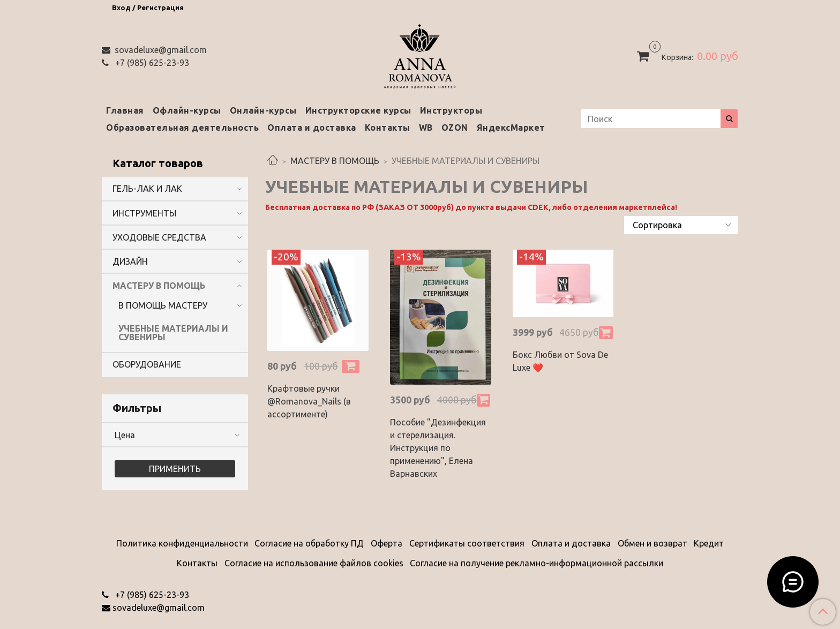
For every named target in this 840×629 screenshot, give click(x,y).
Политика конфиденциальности (182, 543)
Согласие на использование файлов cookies (314, 563)
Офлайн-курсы (187, 110)
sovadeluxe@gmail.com (160, 50)
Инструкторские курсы (358, 110)
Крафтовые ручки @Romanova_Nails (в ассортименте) (309, 401)
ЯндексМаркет (511, 128)
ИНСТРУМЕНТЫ (144, 213)
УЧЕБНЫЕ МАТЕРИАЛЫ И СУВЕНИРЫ (173, 333)
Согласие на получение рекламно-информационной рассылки (537, 563)
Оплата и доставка (312, 128)
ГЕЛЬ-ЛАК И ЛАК (147, 189)
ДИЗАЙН (130, 261)
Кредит (709, 543)
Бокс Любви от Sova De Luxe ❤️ (560, 361)
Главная (125, 110)
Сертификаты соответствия (467, 543)
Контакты (388, 128)
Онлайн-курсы (263, 110)
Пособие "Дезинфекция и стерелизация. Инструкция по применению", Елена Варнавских (438, 448)
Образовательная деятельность (182, 128)
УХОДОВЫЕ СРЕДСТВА (159, 237)
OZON (455, 128)
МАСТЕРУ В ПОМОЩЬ (335, 161)
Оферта (387, 543)
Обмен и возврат (652, 543)
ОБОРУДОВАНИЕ (147, 364)
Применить (175, 469)
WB (426, 128)
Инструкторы (451, 110)
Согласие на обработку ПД (309, 543)
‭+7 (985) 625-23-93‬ (151, 63)
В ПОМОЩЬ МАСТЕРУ (163, 305)
